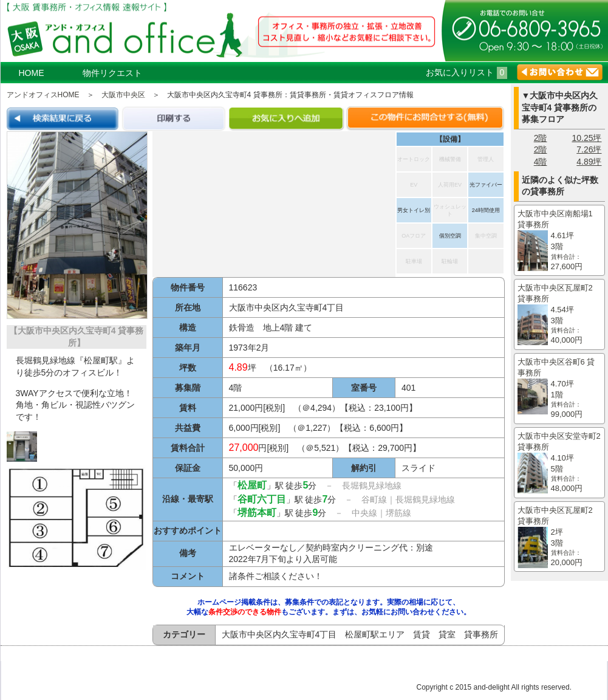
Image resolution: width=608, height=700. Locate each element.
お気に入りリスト (467, 72)
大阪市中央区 (123, 95)
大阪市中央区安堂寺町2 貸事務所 (559, 463)
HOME (32, 73)
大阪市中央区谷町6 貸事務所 (559, 389)
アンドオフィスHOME (43, 95)
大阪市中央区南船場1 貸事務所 (559, 241)
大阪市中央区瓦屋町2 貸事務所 (559, 315)
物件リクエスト (112, 73)
